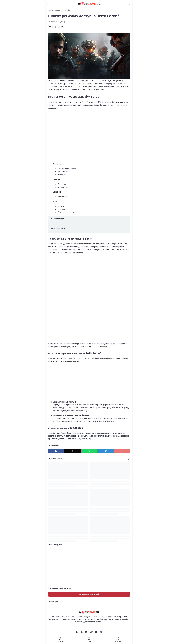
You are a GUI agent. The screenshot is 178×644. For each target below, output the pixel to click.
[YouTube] (96, 632)
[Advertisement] (89, 136)
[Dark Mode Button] (129, 4)
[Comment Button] (50, 27)
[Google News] (101, 632)
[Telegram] (105, 451)
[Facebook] (56, 451)
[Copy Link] (122, 451)
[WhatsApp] (89, 451)
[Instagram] (87, 632)
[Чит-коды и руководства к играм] (89, 612)
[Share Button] (62, 27)
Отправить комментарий (89, 594)
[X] (73, 451)
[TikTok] (91, 632)
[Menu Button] (49, 4)
